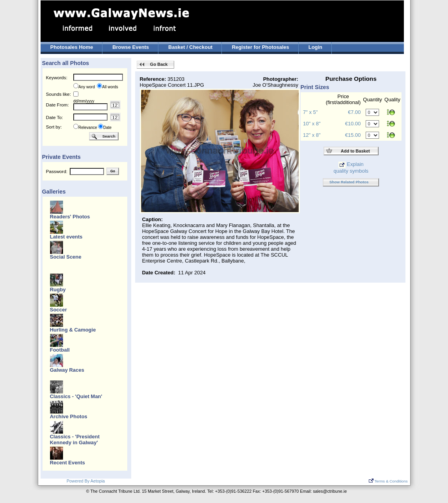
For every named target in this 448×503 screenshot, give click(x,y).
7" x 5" (310, 112)
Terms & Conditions (388, 481)
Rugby (58, 290)
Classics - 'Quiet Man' (76, 396)
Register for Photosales (260, 47)
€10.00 (353, 124)
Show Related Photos (349, 182)
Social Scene (66, 257)
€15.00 (353, 135)
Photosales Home (72, 47)
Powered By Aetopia (86, 481)
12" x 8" (312, 135)
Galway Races (67, 370)
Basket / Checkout (190, 47)
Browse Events (131, 47)
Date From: (58, 105)
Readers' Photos (70, 217)
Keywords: (57, 77)
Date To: (55, 117)
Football (60, 350)
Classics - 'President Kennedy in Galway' (75, 440)
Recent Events (68, 463)
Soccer (59, 310)
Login (315, 47)
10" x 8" (312, 124)
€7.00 (354, 112)
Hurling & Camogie (73, 330)
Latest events (66, 237)
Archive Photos (69, 416)
